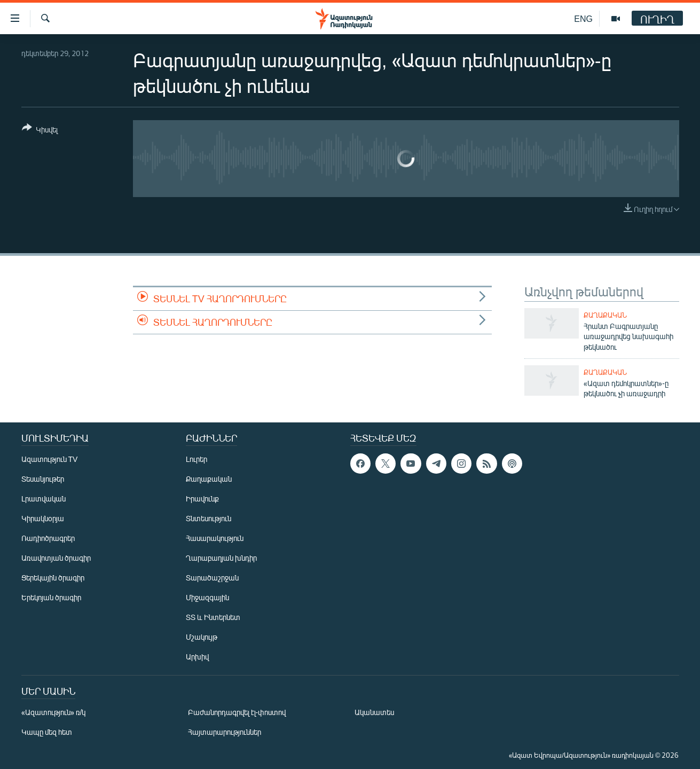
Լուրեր (196, 459)
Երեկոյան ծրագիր (51, 597)
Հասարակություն (215, 538)
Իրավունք (202, 499)
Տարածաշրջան (212, 578)
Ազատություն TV (50, 459)
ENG (583, 18)
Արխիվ (197, 657)
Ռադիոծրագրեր (48, 538)
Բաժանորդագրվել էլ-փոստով (237, 712)
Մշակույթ (202, 637)
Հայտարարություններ (225, 732)
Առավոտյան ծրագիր (56, 558)
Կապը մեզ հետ (47, 732)
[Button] (40, 131)
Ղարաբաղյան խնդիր (221, 558)
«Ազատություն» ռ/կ (54, 712)
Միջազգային (207, 597)
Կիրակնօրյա (43, 518)
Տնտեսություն (209, 518)
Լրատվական (44, 499)
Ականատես (374, 712)
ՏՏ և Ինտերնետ (213, 617)
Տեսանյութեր (43, 479)
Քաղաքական (605, 315)
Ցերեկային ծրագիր (53, 578)
